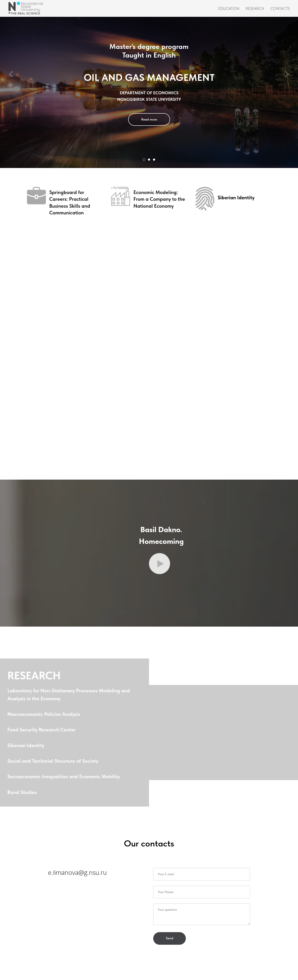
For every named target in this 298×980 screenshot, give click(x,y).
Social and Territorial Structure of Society (54, 763)
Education (229, 9)
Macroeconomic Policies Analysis (45, 716)
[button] (160, 565)
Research (255, 9)
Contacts (280, 9)
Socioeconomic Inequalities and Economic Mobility (65, 778)
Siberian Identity (27, 747)
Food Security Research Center (43, 731)
